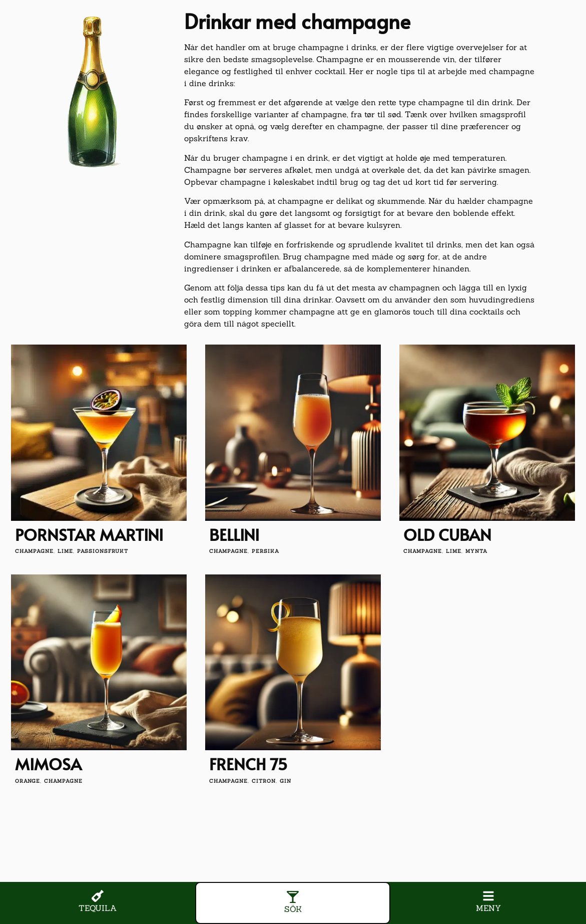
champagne (34, 551)
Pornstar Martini (89, 534)
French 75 (248, 764)
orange (28, 781)
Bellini (234, 534)
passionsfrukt (103, 551)
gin (285, 781)
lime (65, 551)
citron (264, 781)
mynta (476, 551)
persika (265, 551)
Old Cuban (447, 534)
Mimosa (48, 764)
